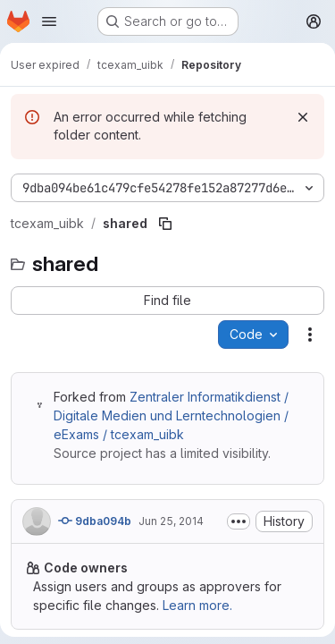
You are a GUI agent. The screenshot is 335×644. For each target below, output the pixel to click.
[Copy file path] (165, 224)
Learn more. (197, 605)
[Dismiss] (303, 117)
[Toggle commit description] (239, 521)
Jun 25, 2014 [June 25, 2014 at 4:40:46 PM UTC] (171, 521)
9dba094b (95, 521)
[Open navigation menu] (49, 21)
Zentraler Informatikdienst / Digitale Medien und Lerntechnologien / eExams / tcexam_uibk (171, 415)
